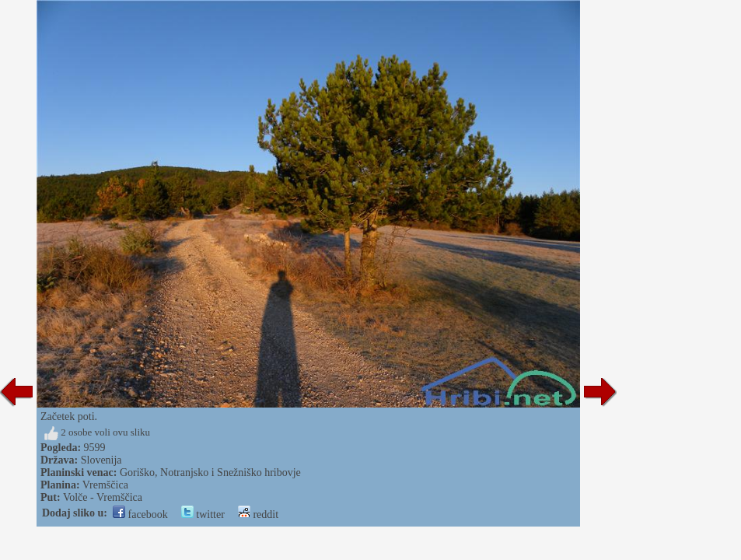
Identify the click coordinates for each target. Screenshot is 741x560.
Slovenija (101, 460)
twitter (203, 514)
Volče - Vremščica (103, 497)
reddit (258, 514)
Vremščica (105, 485)
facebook (140, 514)
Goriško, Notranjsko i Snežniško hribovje (210, 472)
